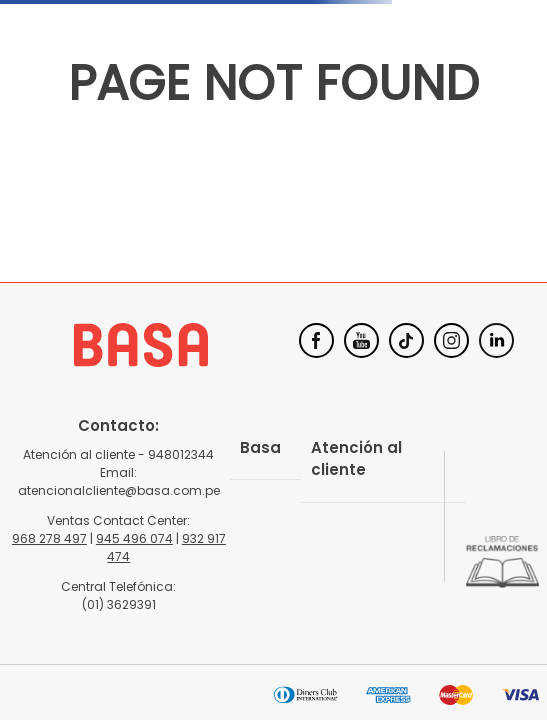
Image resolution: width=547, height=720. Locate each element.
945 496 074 (134, 538)
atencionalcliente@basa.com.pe (119, 490)
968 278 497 (49, 538)
